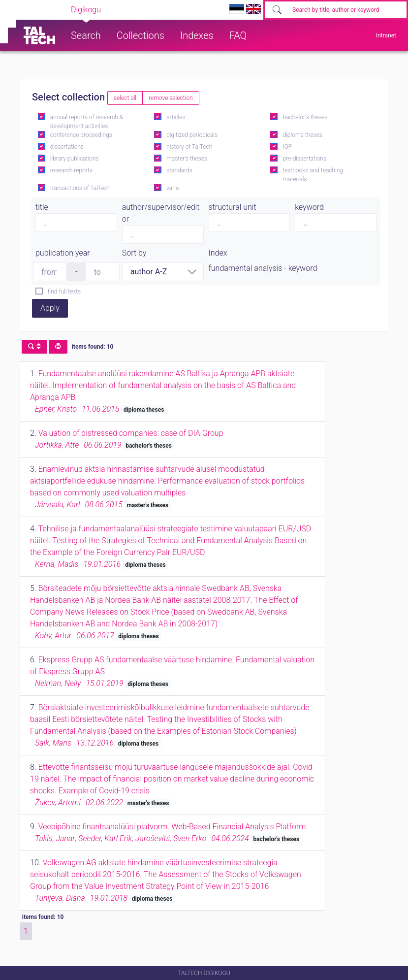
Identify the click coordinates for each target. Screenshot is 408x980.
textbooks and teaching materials (313, 175)
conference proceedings (81, 135)
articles (176, 117)
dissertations (67, 147)
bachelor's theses (305, 117)
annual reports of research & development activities (87, 122)
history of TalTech (189, 147)
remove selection (171, 98)
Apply (50, 308)
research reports (71, 170)
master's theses (187, 159)
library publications (75, 159)
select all (125, 98)
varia (173, 188)
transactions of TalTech (80, 188)
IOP (287, 147)
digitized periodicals (192, 135)
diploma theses (302, 135)
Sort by (134, 253)
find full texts (64, 292)
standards (179, 170)
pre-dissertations (304, 159)
